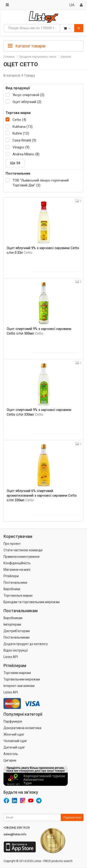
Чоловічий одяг (15, 741)
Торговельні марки (18, 595)
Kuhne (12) (21, 133)
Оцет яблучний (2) (27, 102)
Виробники (12, 589)
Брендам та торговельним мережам (32, 602)
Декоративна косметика (22, 728)
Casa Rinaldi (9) (24, 140)
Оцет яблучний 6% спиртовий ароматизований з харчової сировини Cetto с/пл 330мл (42, 495)
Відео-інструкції (16, 650)
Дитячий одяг (14, 747)
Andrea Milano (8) (26, 154)
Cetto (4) (19, 120)
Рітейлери (11, 576)
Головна (9, 57)
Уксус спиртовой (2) (28, 95)
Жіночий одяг (14, 734)
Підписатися (72, 817)
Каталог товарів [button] (27, 46)
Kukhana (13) (23, 127)
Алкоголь (11, 754)
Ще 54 (15, 163)
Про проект (12, 544)
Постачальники (15, 583)
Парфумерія (13, 721)
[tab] (43, 46)
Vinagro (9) (21, 147)
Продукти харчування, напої (38, 57)
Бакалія (66, 57)
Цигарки (10, 760)
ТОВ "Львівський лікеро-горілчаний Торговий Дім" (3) (41, 183)
